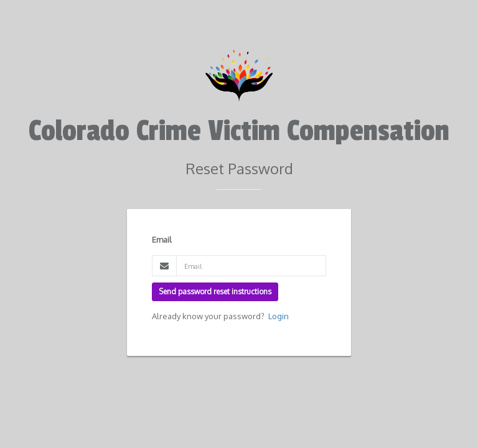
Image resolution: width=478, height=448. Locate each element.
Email (162, 240)
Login (279, 316)
